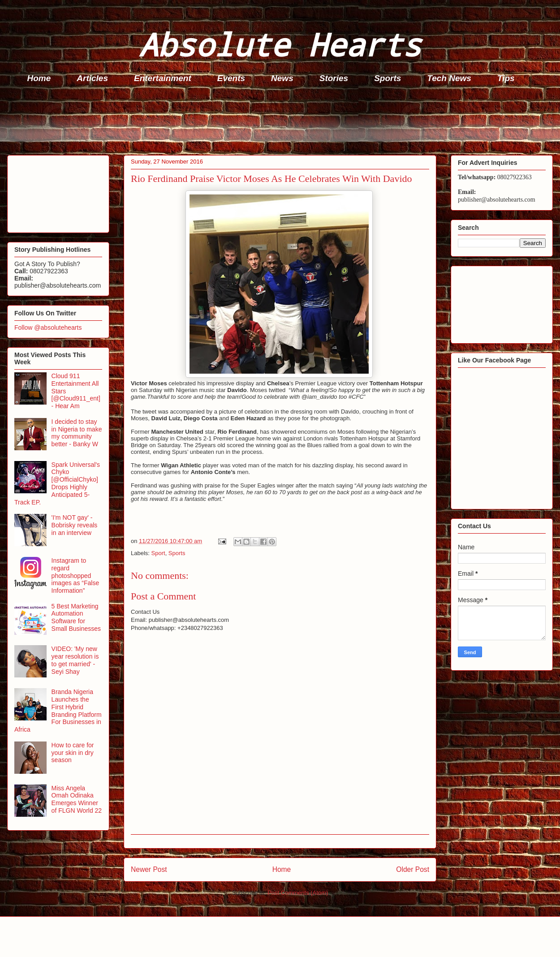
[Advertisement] (283, 121)
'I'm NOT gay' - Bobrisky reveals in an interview (75, 525)
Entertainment (163, 78)
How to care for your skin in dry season (73, 753)
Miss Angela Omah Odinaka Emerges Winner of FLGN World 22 (77, 799)
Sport (158, 553)
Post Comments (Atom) (298, 893)
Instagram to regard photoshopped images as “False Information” (75, 575)
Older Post (413, 869)
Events (231, 78)
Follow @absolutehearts (48, 328)
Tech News (449, 78)
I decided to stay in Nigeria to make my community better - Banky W (77, 433)
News (282, 78)
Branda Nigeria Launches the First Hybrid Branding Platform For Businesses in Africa (58, 711)
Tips (506, 78)
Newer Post (149, 869)
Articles (92, 78)
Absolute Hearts (280, 44)
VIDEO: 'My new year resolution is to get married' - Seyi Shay (75, 660)
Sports (388, 78)
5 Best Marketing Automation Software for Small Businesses (76, 617)
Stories (334, 78)
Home (39, 78)
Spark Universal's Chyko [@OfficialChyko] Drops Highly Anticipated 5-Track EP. (57, 483)
